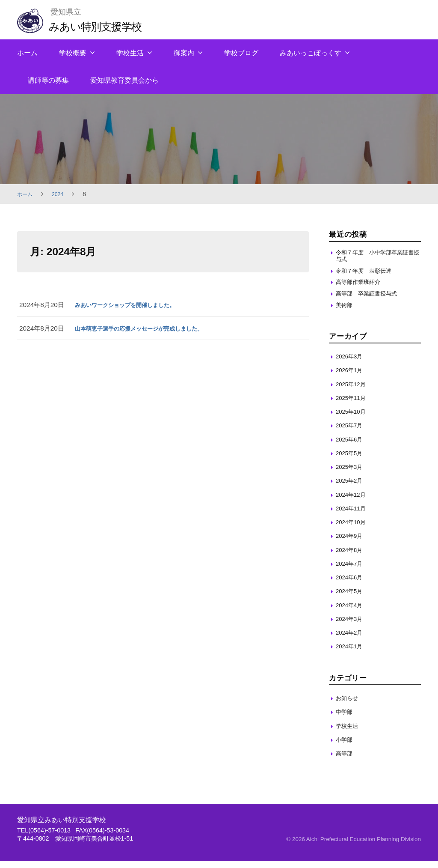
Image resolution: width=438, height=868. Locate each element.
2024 (61, 194)
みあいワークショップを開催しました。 (133, 305)
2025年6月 (351, 446)
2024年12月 (353, 501)
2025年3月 (351, 474)
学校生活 (130, 53)
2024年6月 (351, 584)
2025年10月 (353, 419)
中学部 (345, 719)
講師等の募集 (48, 80)
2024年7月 (351, 570)
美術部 (345, 312)
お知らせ (349, 705)
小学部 (345, 746)
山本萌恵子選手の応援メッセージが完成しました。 (149, 328)
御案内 (184, 53)
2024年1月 (351, 653)
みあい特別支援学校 (102, 26)
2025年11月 (353, 404)
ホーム (27, 53)
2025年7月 (351, 432)
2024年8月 (351, 556)
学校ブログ (241, 53)
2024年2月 (351, 640)
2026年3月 (351, 363)
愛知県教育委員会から (124, 80)
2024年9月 (351, 543)
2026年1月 (351, 377)
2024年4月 (351, 612)
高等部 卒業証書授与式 (371, 299)
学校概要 (73, 53)
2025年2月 (351, 488)
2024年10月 (353, 529)
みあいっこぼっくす (311, 53)
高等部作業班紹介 (361, 286)
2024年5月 (351, 598)
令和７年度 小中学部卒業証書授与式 (377, 257)
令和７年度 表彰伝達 (368, 273)
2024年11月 (353, 515)
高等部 (345, 760)
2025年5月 (351, 460)
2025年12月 (353, 391)
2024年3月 (351, 625)
